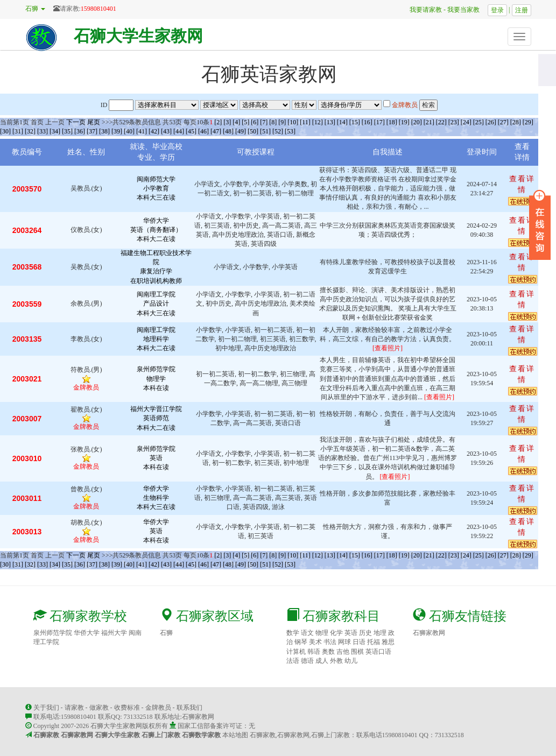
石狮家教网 (429, 633)
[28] (516, 122)
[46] (203, 131)
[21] (429, 122)
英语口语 (378, 652)
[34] (55, 131)
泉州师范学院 (53, 633)
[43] (166, 131)
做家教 (99, 708)
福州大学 (114, 633)
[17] (379, 122)
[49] (241, 131)
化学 (336, 633)
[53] (290, 131)
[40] (129, 131)
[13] (330, 122)
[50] (253, 131)
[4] (236, 122)
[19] (404, 122)
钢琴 (301, 642)
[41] (142, 131)
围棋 (357, 652)
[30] (5, 131)
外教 (336, 661)
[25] (478, 122)
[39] (117, 131)
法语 (293, 661)
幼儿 (351, 661)
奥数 (328, 652)
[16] (367, 122)
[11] (305, 122)
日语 (359, 642)
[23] (454, 122)
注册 (522, 10)
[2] (218, 122)
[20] (417, 122)
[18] (392, 122)
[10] (293, 122)
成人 (322, 661)
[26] (491, 122)
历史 (365, 633)
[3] (227, 122)
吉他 (343, 652)
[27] (503, 122)
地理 (380, 633)
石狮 (166, 633)
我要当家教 (467, 10)
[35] (67, 131)
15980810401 (98, 9)
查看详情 (522, 334)
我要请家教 (423, 10)
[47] (216, 131)
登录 (497, 10)
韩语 (314, 652)
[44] (179, 131)
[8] (273, 122)
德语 (307, 661)
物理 (322, 633)
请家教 (74, 708)
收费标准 (127, 708)
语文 (307, 633)
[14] (342, 122)
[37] (92, 131)
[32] (30, 131)
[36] (80, 131)
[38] (104, 131)
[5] (245, 122)
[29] (528, 122)
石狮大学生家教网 (138, 36)
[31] (18, 131)
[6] (255, 122)
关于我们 (46, 708)
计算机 (296, 652)
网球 (344, 642)
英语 (351, 633)
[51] (265, 131)
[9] (282, 122)
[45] (191, 131)
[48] (228, 131)
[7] (264, 122)
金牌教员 (158, 708)
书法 (330, 642)
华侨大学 (87, 633)
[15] (355, 122)
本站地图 (235, 735)
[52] (278, 131)
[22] (441, 122)
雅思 (388, 642)
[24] (466, 122)
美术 (315, 642)
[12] (318, 122)
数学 (293, 633)
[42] (154, 131)
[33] (43, 131)
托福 (374, 642)
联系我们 (189, 708)
